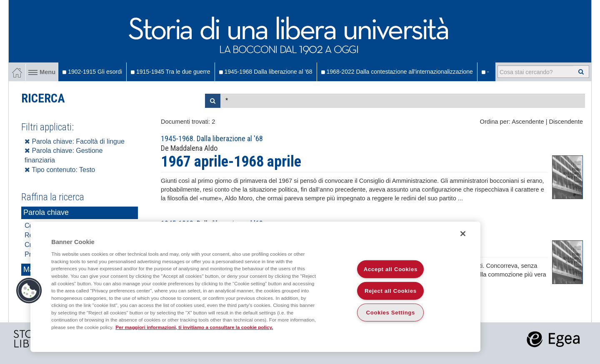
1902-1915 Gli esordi (92, 72)
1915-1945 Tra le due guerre (170, 72)
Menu (42, 72)
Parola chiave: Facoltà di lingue (75, 141)
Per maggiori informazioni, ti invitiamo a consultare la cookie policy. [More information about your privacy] (194, 327)
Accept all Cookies (391, 269)
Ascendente (528, 122)
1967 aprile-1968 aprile (231, 162)
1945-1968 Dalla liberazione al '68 (266, 72)
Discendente (566, 122)
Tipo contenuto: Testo (60, 170)
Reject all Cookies (391, 291)
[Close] (463, 234)
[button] (29, 291)
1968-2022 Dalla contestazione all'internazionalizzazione (397, 72)
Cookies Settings (391, 313)
